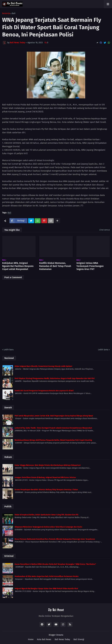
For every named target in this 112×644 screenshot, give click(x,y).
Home (31, 639)
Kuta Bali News (44, 639)
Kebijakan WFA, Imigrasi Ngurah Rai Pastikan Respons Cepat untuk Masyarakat (18, 266)
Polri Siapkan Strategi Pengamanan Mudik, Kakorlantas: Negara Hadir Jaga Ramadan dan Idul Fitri (55, 378)
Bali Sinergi (79, 639)
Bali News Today (62, 639)
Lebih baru (9, 350)
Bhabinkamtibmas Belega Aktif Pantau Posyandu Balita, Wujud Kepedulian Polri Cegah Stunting (53, 440)
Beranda (6, 13)
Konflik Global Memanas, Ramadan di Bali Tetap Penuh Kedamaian (55, 266)
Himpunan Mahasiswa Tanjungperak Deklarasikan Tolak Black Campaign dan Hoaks (48, 527)
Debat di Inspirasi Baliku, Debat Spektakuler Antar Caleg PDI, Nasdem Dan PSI (46, 515)
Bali (14, 13)
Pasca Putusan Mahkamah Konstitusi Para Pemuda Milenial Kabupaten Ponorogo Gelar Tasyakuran (55, 539)
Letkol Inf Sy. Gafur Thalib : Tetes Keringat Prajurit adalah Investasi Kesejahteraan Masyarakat (53, 428)
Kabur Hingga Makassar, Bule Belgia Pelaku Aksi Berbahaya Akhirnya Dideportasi (48, 465)
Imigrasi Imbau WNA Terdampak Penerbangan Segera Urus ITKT (90, 266)
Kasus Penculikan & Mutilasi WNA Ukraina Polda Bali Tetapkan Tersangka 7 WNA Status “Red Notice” (55, 564)
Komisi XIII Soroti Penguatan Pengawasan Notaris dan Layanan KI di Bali (44, 391)
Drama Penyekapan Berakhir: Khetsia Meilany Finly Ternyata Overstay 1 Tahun (46, 490)
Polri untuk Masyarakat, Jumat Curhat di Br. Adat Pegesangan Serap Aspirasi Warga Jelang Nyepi (54, 416)
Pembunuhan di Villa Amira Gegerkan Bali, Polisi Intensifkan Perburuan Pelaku (47, 576)
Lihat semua (105, 230)
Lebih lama (103, 350)
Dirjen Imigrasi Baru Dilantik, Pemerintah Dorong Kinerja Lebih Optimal (43, 366)
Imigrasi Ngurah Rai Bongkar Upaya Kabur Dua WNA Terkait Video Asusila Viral (46, 589)
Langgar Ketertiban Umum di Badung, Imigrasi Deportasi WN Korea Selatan (45, 477)
